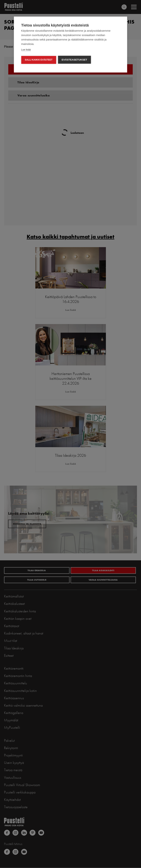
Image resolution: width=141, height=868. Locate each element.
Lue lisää (26, 50)
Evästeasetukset (74, 60)
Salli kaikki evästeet (39, 60)
